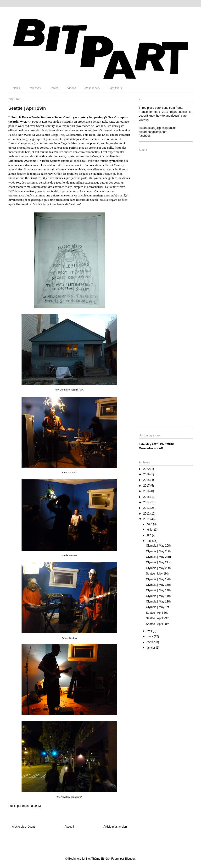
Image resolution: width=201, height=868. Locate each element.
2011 (147, 519)
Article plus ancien (115, 827)
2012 (147, 514)
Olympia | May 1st (157, 607)
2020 (147, 469)
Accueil (69, 827)
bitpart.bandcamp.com (153, 132)
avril (150, 631)
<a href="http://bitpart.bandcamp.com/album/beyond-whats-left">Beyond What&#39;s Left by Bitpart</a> (166, 290)
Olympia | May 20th (158, 568)
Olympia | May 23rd (158, 557)
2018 (147, 480)
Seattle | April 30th (158, 613)
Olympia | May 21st (158, 562)
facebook (145, 136)
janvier (151, 648)
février (151, 642)
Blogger (130, 859)
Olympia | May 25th (158, 551)
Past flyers (115, 88)
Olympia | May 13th (158, 602)
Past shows (92, 88)
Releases (35, 88)
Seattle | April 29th (158, 618)
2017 (147, 486)
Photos (54, 88)
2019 (147, 474)
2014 (147, 502)
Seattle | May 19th (158, 574)
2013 (147, 508)
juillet (150, 530)
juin (149, 535)
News (16, 88)
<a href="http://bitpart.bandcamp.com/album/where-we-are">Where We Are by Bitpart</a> (166, 378)
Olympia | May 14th (158, 590)
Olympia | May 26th (158, 546)
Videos (72, 88)
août (150, 524)
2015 (147, 497)
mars (150, 636)
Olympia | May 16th (158, 585)
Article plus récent (23, 827)
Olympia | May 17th (158, 579)
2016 (147, 491)
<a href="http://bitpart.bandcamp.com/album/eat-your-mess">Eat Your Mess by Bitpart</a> (166, 201)
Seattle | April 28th (158, 624)
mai (149, 541)
